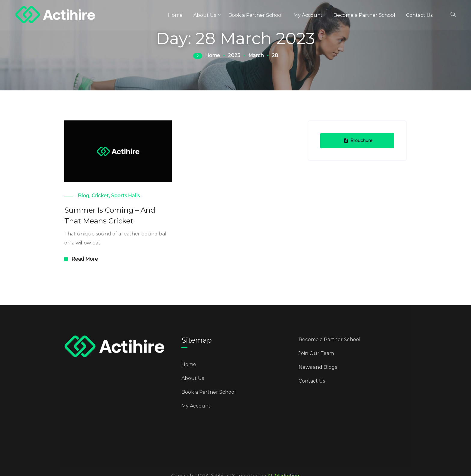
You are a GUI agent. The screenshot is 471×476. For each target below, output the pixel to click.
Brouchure (358, 141)
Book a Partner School (255, 15)
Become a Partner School (364, 15)
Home (175, 15)
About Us (205, 15)
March (256, 55)
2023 (234, 55)
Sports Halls (125, 196)
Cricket (100, 196)
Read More (85, 259)
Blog (84, 196)
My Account (308, 15)
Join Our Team (316, 353)
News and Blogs (318, 367)
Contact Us (419, 15)
